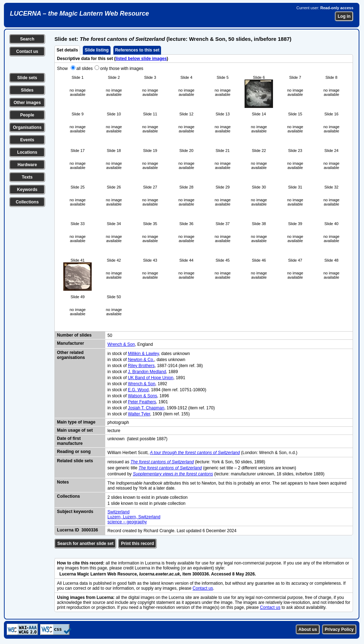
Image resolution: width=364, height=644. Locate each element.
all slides (85, 69)
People (27, 115)
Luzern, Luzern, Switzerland (134, 517)
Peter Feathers (142, 402)
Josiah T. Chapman (146, 408)
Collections (27, 202)
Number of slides (74, 335)
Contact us (27, 51)
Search (27, 39)
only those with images (122, 69)
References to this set (137, 50)
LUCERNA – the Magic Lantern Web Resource (79, 13)
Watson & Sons (143, 396)
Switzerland (118, 512)
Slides (27, 90)
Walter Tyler (139, 414)
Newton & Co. (141, 360)
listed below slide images (141, 59)
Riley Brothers (141, 366)
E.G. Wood (138, 390)
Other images (27, 103)
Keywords (27, 190)
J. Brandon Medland (147, 372)
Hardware (27, 165)
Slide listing (97, 50)
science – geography (127, 522)
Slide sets (27, 78)
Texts (27, 177)
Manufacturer (70, 343)
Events (27, 140)
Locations (27, 152)
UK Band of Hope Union (151, 378)
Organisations (27, 127)
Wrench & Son (121, 344)
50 (110, 335)
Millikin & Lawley (143, 354)
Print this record (137, 544)
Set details (67, 50)
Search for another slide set (85, 544)
